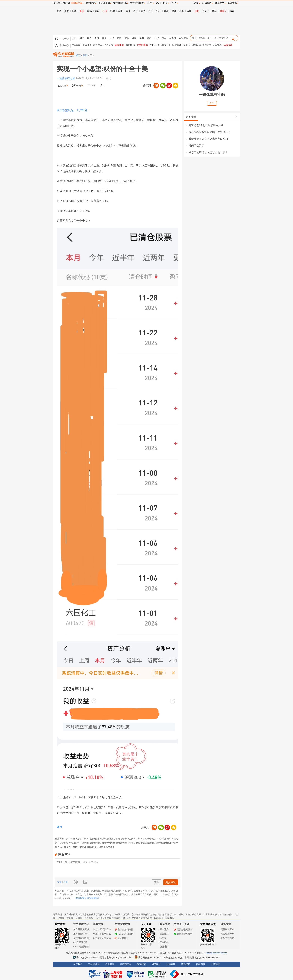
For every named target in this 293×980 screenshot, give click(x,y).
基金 (166, 11)
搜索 (232, 11)
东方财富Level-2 (81, 934)
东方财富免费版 (81, 929)
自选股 (173, 38)
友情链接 (215, 964)
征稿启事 (201, 964)
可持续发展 (94, 964)
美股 (128, 11)
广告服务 (110, 964)
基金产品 (164, 942)
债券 (181, 11)
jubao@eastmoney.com (216, 953)
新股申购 (119, 45)
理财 (174, 11)
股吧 (197, 11)
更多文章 (191, 117)
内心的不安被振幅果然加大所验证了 (209, 132)
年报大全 (166, 45)
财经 (59, 11)
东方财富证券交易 (102, 938)
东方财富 (60, 924)
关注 (212, 103)
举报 (59, 827)
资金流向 (76, 45)
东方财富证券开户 (102, 929)
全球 (120, 11)
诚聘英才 (156, 964)
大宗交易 (217, 45)
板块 (104, 38)
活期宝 (163, 938)
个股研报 (109, 45)
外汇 (151, 11)
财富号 (223, 11)
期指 (90, 11)
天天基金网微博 (183, 930)
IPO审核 (207, 45)
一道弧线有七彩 (66, 78)
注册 (65, 882)
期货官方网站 (227, 938)
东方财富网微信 (124, 934)
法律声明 (171, 964)
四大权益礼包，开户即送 (72, 110)
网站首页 (58, 3)
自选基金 (183, 38)
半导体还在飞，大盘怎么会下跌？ (208, 152)
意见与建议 (122, 938)
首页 (78, 55)
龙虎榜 (186, 45)
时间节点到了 (196, 145)
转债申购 (130, 45)
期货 (143, 11)
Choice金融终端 (81, 947)
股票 (74, 11)
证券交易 (220, 3)
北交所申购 (142, 45)
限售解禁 (196, 45)
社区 (85, 55)
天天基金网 (104, 3)
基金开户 (164, 929)
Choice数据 (162, 3)
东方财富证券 (120, 3)
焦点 (67, 11)
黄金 (164, 38)
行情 (105, 11)
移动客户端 (76, 3)
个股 (97, 38)
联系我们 (141, 964)
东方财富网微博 (124, 930)
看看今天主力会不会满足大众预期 (208, 139)
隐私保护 (186, 964)
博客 (214, 11)
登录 (60, 882)
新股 (82, 11)
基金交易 (164, 934)
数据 (112, 11)
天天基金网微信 (183, 934)
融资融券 (177, 45)
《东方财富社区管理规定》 (87, 898)
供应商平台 (126, 964)
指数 (74, 38)
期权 (97, 11)
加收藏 (67, 3)
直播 (189, 11)
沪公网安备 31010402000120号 (151, 958)
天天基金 (146, 924)
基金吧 (206, 11)
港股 (135, 11)
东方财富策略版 (81, 938)
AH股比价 (155, 45)
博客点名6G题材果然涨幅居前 (206, 125)
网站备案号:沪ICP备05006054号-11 (117, 958)
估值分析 (228, 45)
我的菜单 (207, 3)
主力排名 (87, 45)
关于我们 (78, 964)
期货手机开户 (227, 929)
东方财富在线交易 (102, 934)
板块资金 (98, 45)
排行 (112, 38)
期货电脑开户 (227, 934)
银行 (158, 11)
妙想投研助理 (80, 942)
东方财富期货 (208, 924)
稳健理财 (164, 947)
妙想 (150, 3)
